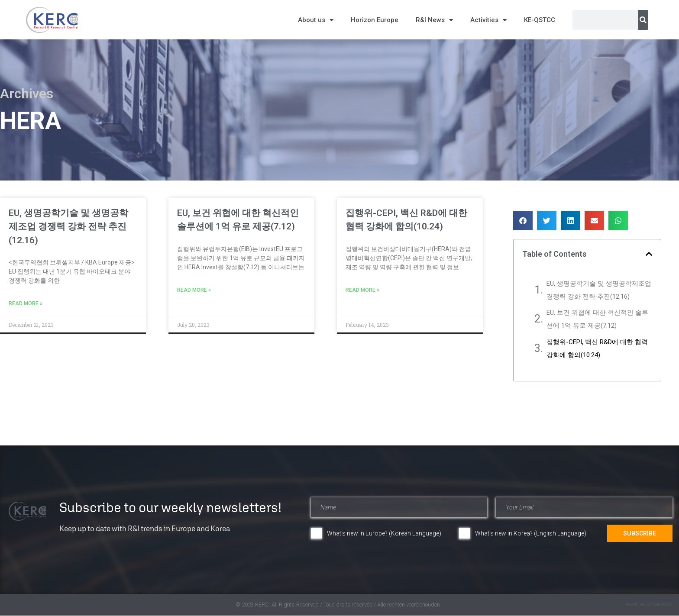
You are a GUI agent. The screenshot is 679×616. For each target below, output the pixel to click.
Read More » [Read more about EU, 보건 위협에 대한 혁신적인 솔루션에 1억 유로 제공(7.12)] (194, 290)
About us (316, 20)
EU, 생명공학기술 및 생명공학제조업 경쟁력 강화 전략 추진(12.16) (68, 227)
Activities (488, 20)
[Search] (643, 20)
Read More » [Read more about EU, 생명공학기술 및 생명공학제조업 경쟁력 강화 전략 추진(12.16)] (26, 303)
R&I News (434, 20)
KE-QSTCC (540, 20)
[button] (523, 221)
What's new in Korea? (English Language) (531, 533)
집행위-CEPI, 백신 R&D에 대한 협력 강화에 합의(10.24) (597, 348)
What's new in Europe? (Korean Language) (384, 533)
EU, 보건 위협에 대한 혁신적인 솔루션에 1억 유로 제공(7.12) (597, 319)
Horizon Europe (375, 20)
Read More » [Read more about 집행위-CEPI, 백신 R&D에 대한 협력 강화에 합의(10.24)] (362, 290)
